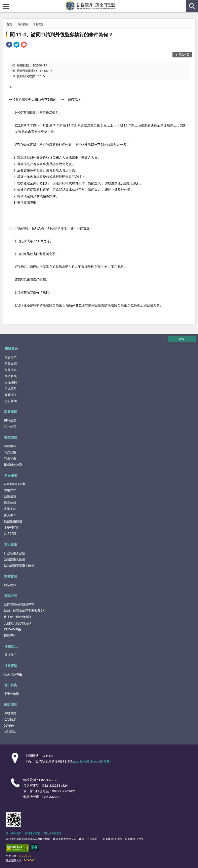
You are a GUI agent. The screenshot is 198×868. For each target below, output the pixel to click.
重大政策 (11, 544)
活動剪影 (10, 446)
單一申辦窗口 (14, 833)
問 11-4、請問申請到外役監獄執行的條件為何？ (61, 34)
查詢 (192, 6)
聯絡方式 (10, 490)
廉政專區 (10, 635)
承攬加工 (11, 646)
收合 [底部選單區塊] (182, 339)
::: (3, 3)
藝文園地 (11, 437)
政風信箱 (10, 496)
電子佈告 (11, 685)
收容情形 (10, 719)
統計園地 (11, 704)
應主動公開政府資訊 (18, 617)
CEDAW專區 (13, 629)
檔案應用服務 (13, 521)
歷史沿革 (11, 357)
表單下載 (10, 509)
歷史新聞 (11, 401)
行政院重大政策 (15, 553)
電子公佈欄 (12, 693)
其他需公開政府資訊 (18, 623)
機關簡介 (11, 349)
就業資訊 (11, 576)
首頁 (9, 24)
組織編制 (11, 382)
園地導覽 (10, 713)
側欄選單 (6, 6)
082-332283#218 (65, 791)
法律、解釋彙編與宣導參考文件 (25, 611)
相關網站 (10, 732)
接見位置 (10, 426)
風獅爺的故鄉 (13, 465)
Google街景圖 (100, 761)
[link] (9, 45)
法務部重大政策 (15, 559)
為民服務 (23, 24)
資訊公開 (11, 596)
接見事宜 (10, 515)
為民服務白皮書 (15, 484)
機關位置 (10, 420)
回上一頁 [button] (184, 54)
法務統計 (10, 725)
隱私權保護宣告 (53, 833)
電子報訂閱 (12, 527)
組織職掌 (11, 388)
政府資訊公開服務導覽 (19, 604)
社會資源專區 (13, 674)
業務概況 (11, 395)
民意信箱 (10, 502)
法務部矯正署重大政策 (19, 566)
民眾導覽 (11, 412)
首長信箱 (11, 370)
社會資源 (11, 665)
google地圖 (81, 761)
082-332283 (48, 780)
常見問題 (38, 24)
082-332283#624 (55, 785)
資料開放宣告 (33, 833)
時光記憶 (10, 452)
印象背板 (10, 458)
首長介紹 (11, 364)
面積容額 (11, 376)
